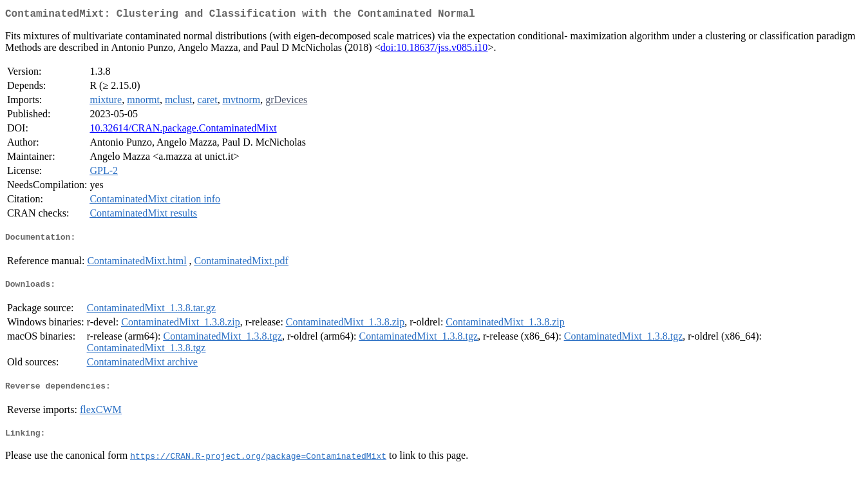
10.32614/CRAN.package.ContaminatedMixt (183, 130)
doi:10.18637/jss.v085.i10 (434, 50)
